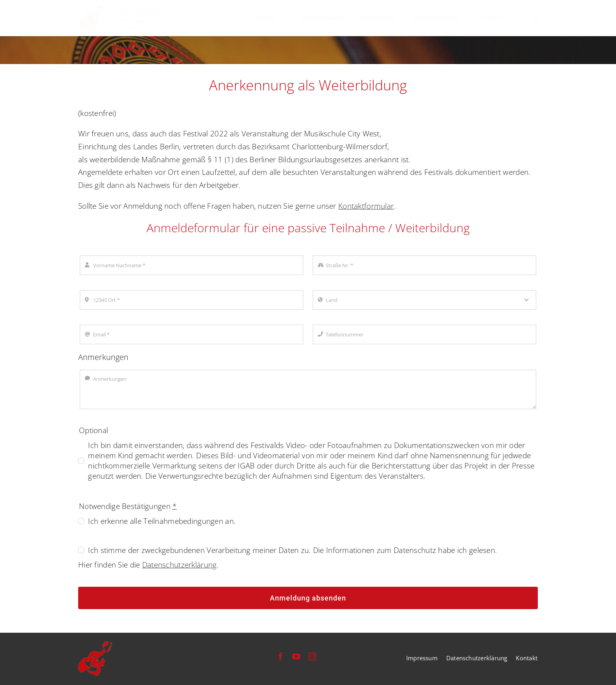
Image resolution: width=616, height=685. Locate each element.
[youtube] (296, 657)
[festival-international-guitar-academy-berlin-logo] (129, 8)
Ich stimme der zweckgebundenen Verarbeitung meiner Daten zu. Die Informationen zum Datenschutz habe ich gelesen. (292, 550)
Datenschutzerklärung (180, 565)
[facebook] (280, 657)
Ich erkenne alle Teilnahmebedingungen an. (162, 521)
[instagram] (312, 657)
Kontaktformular (366, 206)
